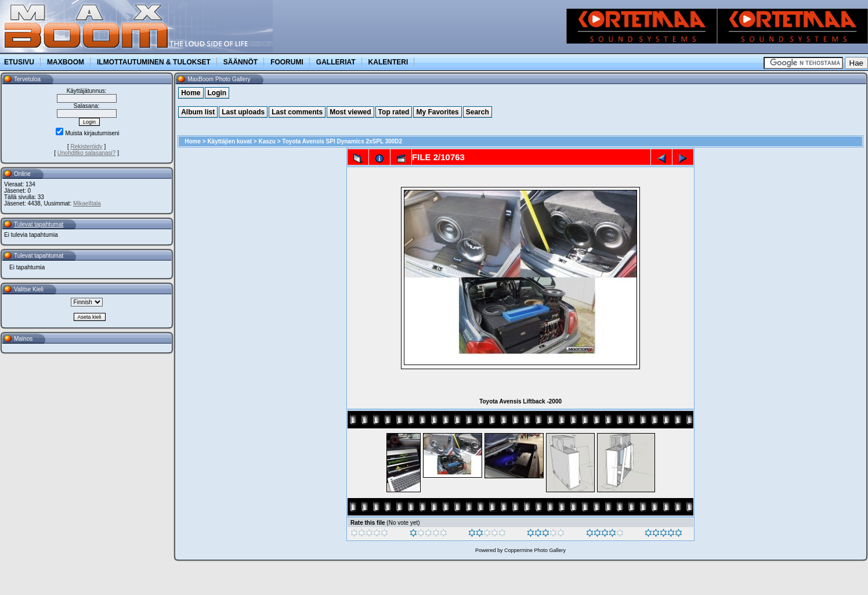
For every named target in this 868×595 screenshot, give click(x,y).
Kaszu (267, 141)
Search (478, 112)
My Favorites (437, 112)
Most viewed (350, 112)
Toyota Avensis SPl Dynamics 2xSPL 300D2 (342, 141)
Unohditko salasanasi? (87, 153)
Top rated (394, 112)
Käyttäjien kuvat (229, 141)
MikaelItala (87, 203)
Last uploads (243, 112)
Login (217, 93)
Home (191, 93)
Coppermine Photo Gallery (535, 550)
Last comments (297, 112)
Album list (198, 112)
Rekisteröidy (87, 147)
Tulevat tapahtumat (39, 224)
